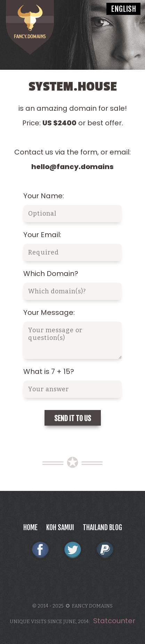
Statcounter (114, 621)
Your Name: (44, 196)
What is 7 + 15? (49, 371)
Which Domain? (51, 274)
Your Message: (49, 312)
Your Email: (42, 235)
